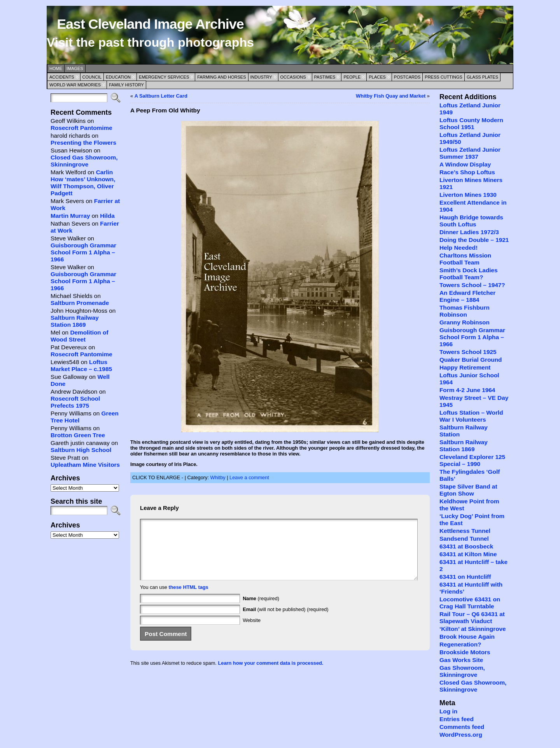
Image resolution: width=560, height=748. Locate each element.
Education (118, 77)
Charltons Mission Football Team (465, 259)
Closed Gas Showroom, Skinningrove (84, 161)
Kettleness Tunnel (465, 531)
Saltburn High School (81, 450)
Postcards (407, 77)
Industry (261, 77)
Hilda (107, 216)
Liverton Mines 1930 (468, 195)
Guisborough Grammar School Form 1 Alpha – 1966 (83, 252)
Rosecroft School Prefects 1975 (75, 402)
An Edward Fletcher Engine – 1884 (467, 296)
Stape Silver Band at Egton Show (468, 490)
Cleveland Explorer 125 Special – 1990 (472, 460)
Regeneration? (460, 644)
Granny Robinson (465, 322)
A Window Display (465, 164)
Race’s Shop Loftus (467, 172)
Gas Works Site (461, 660)
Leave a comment (249, 477)
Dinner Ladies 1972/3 (469, 232)
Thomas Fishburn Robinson (465, 311)
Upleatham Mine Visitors (85, 465)
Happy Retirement (465, 367)
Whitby (218, 477)
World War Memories (75, 85)
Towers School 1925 (468, 352)
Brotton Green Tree (78, 435)
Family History (126, 85)
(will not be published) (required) (286, 621)
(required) (261, 610)
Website (252, 632)
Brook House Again (467, 637)
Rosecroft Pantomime (81, 128)
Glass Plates (482, 77)
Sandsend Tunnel (464, 539)
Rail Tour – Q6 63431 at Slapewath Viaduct (472, 617)
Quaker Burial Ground (471, 360)
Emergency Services (164, 77)
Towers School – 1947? (472, 285)
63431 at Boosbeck (466, 546)
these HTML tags (189, 599)
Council (92, 77)
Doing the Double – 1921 (474, 240)
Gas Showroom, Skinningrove (462, 671)
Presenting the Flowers (83, 143)
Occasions (293, 77)
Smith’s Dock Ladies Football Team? (469, 274)
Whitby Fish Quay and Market (391, 96)
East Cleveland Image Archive (150, 24)
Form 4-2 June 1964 (467, 390)
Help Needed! (458, 248)
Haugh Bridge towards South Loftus (471, 221)
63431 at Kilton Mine (468, 554)
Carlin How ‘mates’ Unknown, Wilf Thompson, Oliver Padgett (83, 183)
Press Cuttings (444, 77)
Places (377, 77)
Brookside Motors (465, 652)
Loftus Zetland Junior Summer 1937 (470, 153)
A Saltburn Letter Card (161, 96)
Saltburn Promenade (80, 303)
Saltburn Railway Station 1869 (75, 321)
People (352, 77)
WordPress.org (461, 735)
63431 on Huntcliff (465, 577)
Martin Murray (70, 216)
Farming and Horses (221, 77)
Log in (448, 711)
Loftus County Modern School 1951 (471, 123)
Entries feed (457, 719)
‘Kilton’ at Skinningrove (473, 629)
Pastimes (325, 77)
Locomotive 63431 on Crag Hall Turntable (470, 603)
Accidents (62, 77)
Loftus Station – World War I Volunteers (471, 416)
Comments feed (462, 727)
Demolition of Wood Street (80, 336)
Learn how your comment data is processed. (270, 675)
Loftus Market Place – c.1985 (81, 365)
